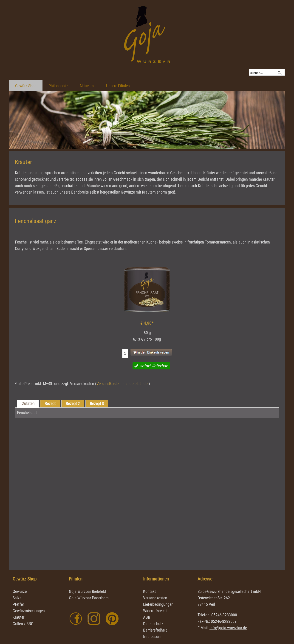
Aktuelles (87, 86)
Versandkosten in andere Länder (123, 384)
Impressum (152, 637)
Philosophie (58, 86)
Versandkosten (155, 598)
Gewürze (20, 591)
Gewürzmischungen (29, 611)
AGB (147, 617)
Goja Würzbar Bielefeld (87, 591)
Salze (17, 598)
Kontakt (149, 591)
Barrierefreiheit (155, 630)
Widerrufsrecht (155, 611)
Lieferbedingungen (158, 604)
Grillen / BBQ (23, 624)
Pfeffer (18, 604)
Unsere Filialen (118, 86)
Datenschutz (153, 624)
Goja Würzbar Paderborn (89, 598)
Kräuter (18, 617)
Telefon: (217, 615)
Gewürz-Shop (26, 86)
